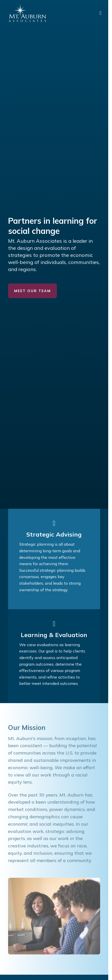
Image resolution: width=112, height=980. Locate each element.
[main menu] (100, 13)
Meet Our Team (32, 291)
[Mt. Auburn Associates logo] (27, 13)
